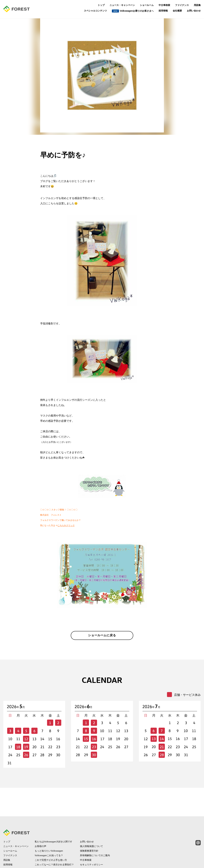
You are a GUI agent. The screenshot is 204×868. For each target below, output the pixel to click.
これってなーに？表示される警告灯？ (54, 838)
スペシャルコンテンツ (95, 11)
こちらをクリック (66, 525)
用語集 (197, 5)
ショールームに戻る (102, 637)
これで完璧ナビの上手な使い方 (51, 833)
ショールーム (147, 5)
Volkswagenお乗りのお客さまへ (133, 11)
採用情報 (163, 11)
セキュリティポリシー (91, 838)
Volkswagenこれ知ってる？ (49, 829)
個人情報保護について (91, 820)
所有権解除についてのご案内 (95, 829)
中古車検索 (164, 5)
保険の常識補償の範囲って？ (50, 843)
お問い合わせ (194, 11)
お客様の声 (40, 820)
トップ (101, 5)
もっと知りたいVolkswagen (49, 824)
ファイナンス (182, 5)
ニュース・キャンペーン (122, 5)
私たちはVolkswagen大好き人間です (53, 815)
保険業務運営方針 (89, 824)
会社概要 (177, 11)
